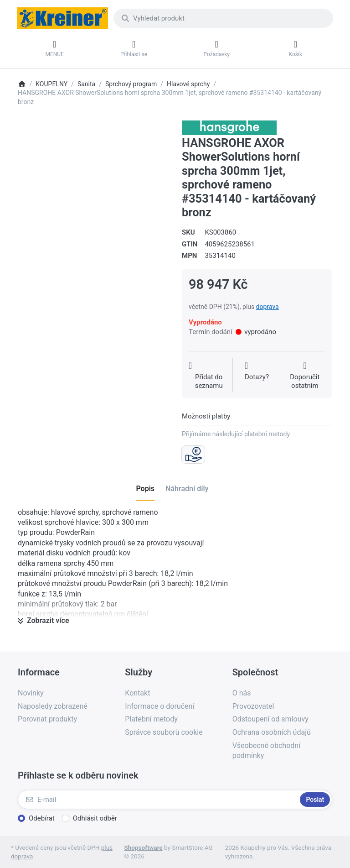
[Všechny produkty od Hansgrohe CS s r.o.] (229, 127)
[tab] (145, 489)
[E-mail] (158, 800)
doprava (268, 307)
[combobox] (223, 18)
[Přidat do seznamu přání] (209, 376)
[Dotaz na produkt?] (257, 376)
